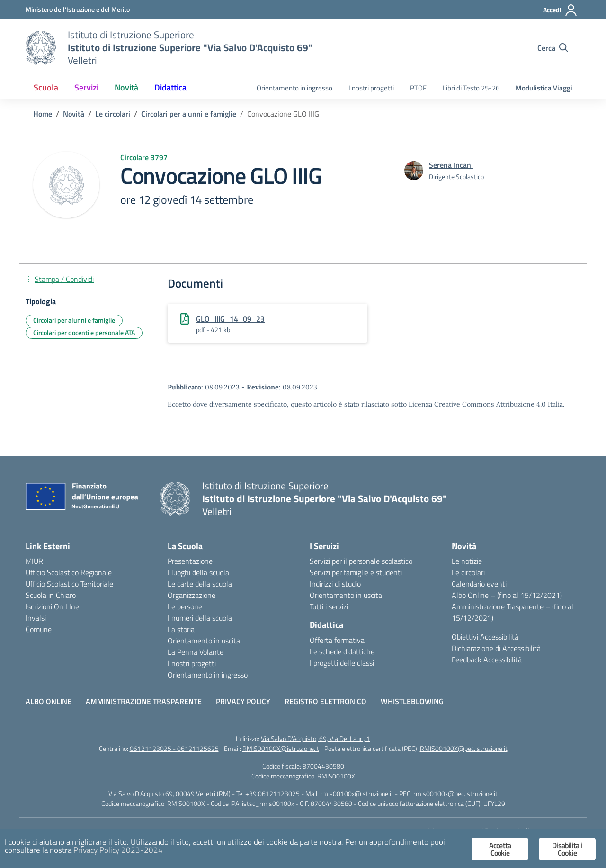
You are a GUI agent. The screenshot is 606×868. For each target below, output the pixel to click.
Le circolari (468, 572)
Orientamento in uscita (204, 641)
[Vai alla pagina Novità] (74, 114)
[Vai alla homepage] (41, 48)
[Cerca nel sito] (553, 48)
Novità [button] (126, 87)
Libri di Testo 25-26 (471, 88)
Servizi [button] (86, 87)
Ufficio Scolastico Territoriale (69, 584)
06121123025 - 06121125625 (174, 748)
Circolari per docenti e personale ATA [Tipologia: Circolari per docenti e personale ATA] (84, 332)
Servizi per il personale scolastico (361, 561)
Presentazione (190, 561)
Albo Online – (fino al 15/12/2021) (507, 595)
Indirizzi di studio (335, 584)
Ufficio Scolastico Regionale (69, 572)
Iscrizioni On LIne (52, 606)
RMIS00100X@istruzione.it (281, 748)
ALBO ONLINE (49, 701)
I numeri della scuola (200, 618)
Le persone (185, 606)
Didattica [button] (170, 87)
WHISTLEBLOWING (412, 701)
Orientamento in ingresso (294, 88)
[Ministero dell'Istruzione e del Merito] (78, 9)
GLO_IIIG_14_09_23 (230, 319)
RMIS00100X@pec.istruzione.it (464, 748)
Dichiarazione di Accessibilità (496, 648)
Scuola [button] (46, 87)
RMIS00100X (336, 776)
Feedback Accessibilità (487, 660)
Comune (39, 629)
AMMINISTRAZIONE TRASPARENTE (144, 701)
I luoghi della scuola (198, 572)
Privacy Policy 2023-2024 (118, 850)
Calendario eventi (479, 584)
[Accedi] (560, 10)
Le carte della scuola (200, 584)
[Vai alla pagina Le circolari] (113, 114)
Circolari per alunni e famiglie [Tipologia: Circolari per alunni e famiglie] (74, 320)
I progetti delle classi (342, 663)
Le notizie (467, 561)
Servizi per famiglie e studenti (356, 572)
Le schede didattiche (342, 651)
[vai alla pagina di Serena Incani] (451, 165)
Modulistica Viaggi (544, 88)
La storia (181, 629)
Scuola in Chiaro (51, 595)
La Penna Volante (196, 652)
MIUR (34, 561)
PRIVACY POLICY (243, 701)
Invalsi (36, 618)
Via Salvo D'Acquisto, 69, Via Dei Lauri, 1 (316, 738)
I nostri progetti (371, 88)
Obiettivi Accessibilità (485, 637)
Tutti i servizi (329, 606)
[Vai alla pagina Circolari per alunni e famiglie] (189, 114)
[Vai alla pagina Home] (43, 114)
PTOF (418, 88)
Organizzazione (192, 595)
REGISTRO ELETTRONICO (325, 701)
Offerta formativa (337, 640)
